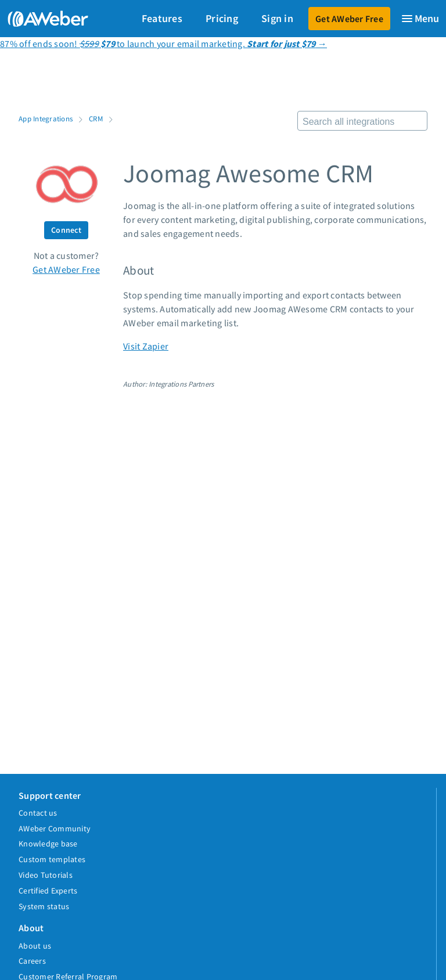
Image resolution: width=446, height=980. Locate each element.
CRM (96, 118)
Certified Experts (48, 891)
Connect (66, 230)
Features (162, 18)
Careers (32, 961)
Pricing (222, 18)
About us (35, 946)
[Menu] (420, 19)
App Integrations (46, 118)
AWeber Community (55, 828)
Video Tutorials (46, 875)
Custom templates (52, 859)
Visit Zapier (146, 346)
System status (44, 906)
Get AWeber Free (349, 19)
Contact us (38, 813)
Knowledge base (48, 844)
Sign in (277, 18)
